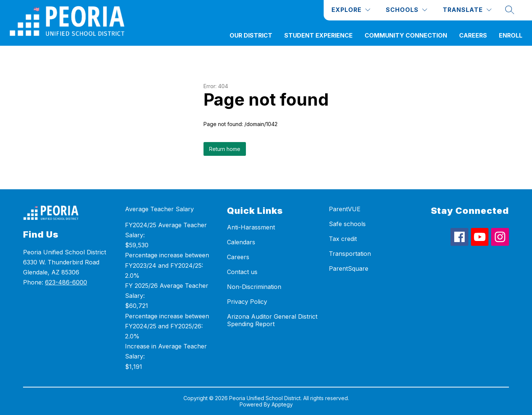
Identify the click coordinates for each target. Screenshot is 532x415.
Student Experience (318, 35)
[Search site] (510, 10)
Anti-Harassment (251, 227)
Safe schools (347, 224)
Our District (251, 35)
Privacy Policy (247, 302)
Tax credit (343, 239)
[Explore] (351, 10)
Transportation (350, 254)
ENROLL (511, 35)
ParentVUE (345, 209)
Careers (473, 35)
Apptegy (282, 404)
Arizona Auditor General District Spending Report (272, 320)
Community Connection (406, 35)
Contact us (242, 272)
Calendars (241, 242)
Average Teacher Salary (159, 209)
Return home (225, 149)
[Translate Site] (467, 10)
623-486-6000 (66, 282)
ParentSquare (349, 268)
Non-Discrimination (254, 287)
